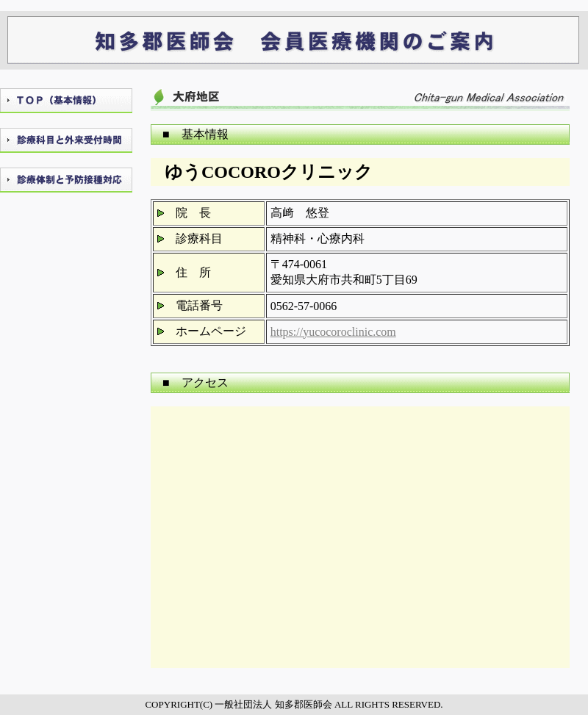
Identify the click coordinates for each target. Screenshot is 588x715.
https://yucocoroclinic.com (333, 332)
